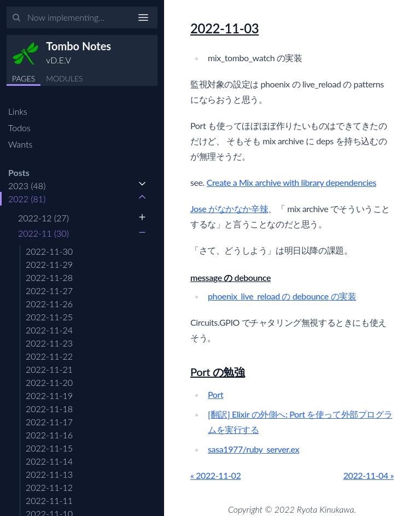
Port (215, 394)
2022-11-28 (49, 277)
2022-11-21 (49, 369)
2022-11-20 (49, 382)
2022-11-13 (49, 474)
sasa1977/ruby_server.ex (253, 449)
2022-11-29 (49, 264)
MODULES (64, 78)
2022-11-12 (49, 487)
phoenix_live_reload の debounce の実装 (282, 296)
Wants (20, 144)
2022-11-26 (49, 304)
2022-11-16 (49, 435)
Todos (19, 128)
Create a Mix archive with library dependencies (291, 182)
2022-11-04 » (369, 475)
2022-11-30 (49, 251)
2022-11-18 (49, 409)
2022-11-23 (49, 343)
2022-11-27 (49, 291)
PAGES (24, 78)
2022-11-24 (49, 330)
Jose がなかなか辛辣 (229, 209)
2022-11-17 (49, 422)
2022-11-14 (49, 461)
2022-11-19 (49, 395)
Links (18, 111)
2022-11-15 (49, 448)
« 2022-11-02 (215, 475)
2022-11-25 (49, 317)
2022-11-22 (49, 356)
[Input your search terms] (82, 17)
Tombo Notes (78, 46)
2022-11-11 (49, 500)
